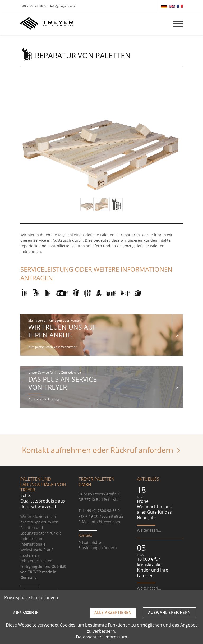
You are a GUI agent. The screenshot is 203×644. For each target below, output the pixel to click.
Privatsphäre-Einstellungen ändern (98, 545)
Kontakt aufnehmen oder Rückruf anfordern (98, 450)
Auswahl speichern (169, 612)
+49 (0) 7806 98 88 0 (102, 511)
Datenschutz (88, 637)
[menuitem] (164, 6)
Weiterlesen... (149, 530)
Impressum (116, 637)
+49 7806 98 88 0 (33, 6)
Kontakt (85, 535)
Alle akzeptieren (113, 612)
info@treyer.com (63, 6)
